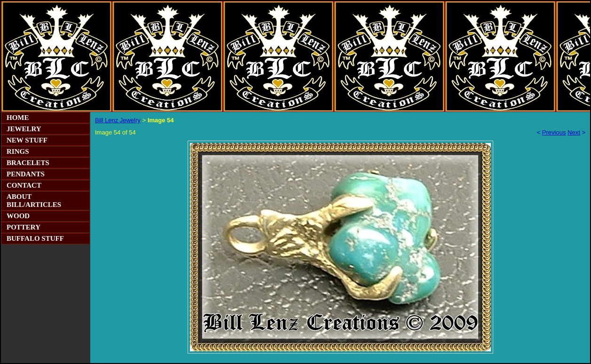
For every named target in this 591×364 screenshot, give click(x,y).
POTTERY (24, 227)
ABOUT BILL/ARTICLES (34, 201)
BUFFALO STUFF (35, 238)
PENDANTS (26, 174)
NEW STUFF (27, 140)
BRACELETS (28, 163)
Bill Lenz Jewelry (118, 120)
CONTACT (24, 185)
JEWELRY (24, 129)
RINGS (18, 151)
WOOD (18, 216)
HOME (18, 118)
